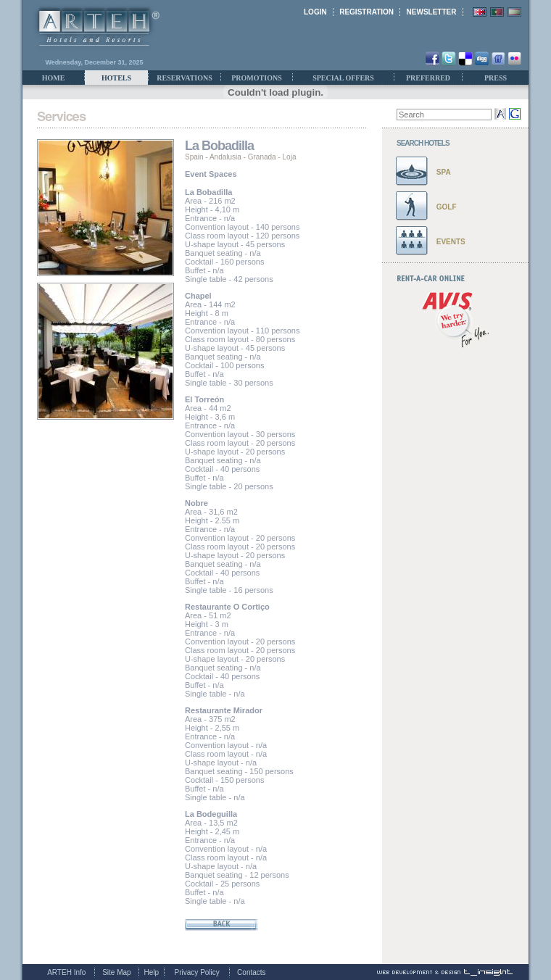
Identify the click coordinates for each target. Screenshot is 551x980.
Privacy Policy (197, 972)
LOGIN (315, 12)
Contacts (251, 972)
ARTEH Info (66, 972)
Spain (194, 157)
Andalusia (225, 157)
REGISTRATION (366, 12)
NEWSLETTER (432, 12)
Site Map (116, 972)
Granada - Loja (272, 157)
